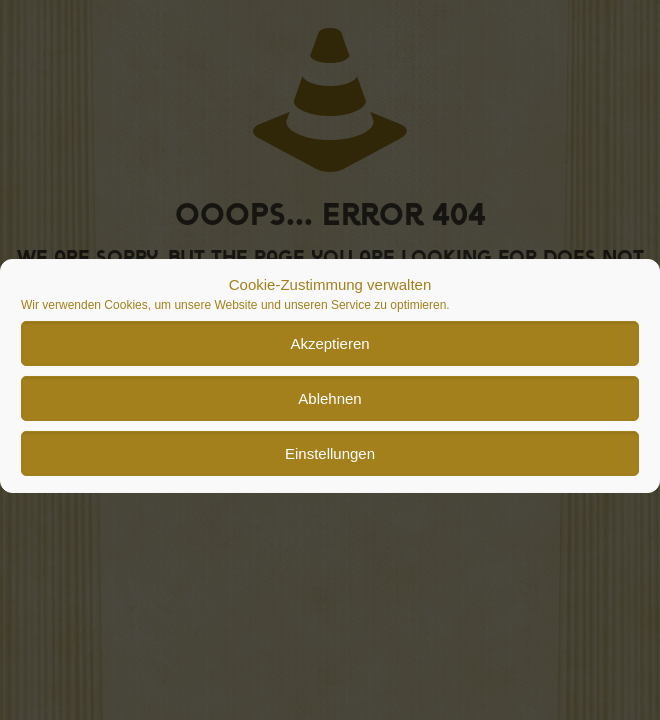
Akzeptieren (329, 355)
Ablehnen (329, 410)
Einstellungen (330, 465)
